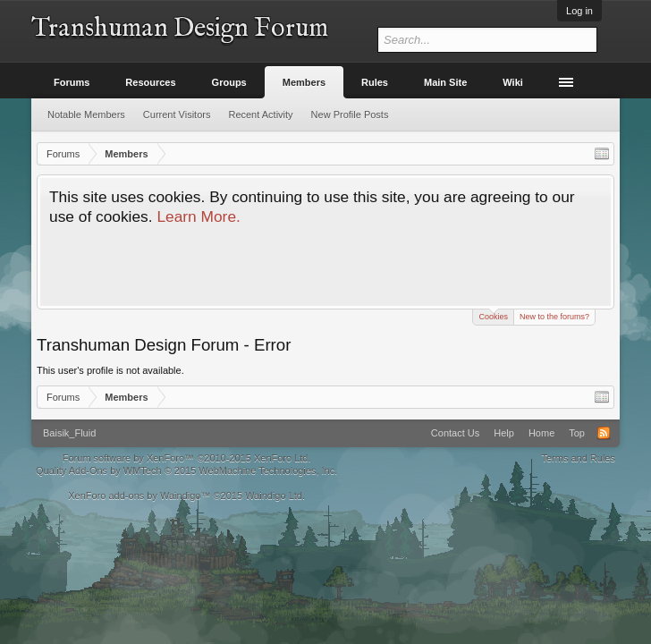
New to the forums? (554, 317)
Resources (150, 82)
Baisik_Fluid (69, 433)
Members (304, 82)
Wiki (513, 82)
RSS (604, 433)
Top (577, 433)
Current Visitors (177, 114)
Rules (375, 82)
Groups (229, 82)
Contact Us (455, 433)
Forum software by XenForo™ (187, 458)
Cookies (493, 315)
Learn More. (198, 216)
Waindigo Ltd (274, 496)
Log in (579, 11)
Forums (72, 82)
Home (541, 433)
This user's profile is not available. (110, 370)
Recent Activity (260, 114)
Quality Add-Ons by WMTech (186, 470)
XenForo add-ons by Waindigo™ (139, 496)
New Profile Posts (350, 114)
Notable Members (86, 114)
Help (504, 433)
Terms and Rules (578, 458)
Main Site (445, 82)
